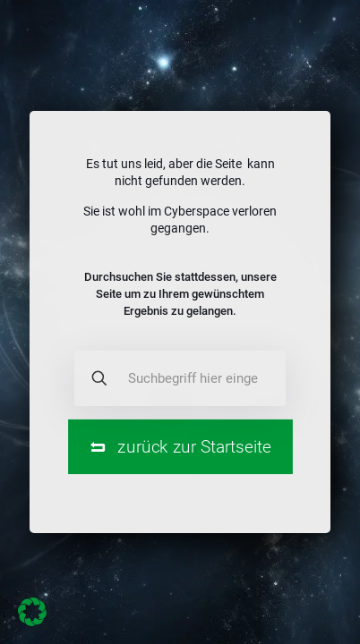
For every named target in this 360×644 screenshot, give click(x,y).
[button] (32, 612)
